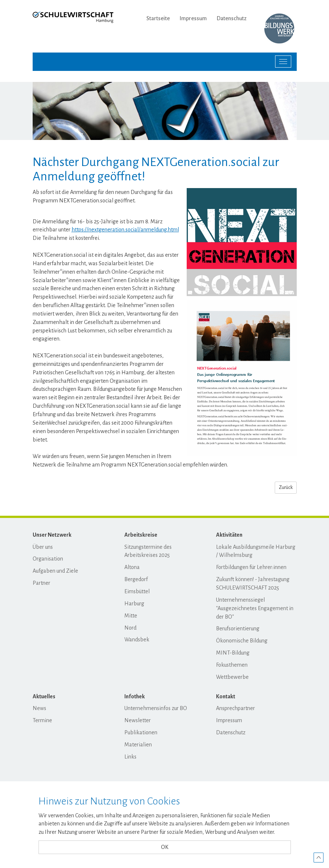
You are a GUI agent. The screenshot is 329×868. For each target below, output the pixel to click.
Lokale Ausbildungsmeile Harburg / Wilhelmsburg (256, 551)
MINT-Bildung (233, 653)
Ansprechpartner (235, 708)
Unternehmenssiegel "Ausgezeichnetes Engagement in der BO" (255, 608)
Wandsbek (137, 640)
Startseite (158, 18)
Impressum (193, 18)
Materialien (138, 745)
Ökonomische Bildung (242, 641)
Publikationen (141, 732)
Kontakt (226, 696)
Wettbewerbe (232, 677)
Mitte (131, 616)
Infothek (135, 696)
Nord (130, 628)
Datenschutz (232, 18)
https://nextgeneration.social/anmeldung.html (125, 230)
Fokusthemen (232, 665)
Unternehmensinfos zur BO (156, 708)
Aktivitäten (229, 535)
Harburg (134, 604)
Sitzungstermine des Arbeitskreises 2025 (148, 551)
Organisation (48, 559)
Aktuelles (44, 696)
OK (165, 847)
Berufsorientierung (238, 629)
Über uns (43, 547)
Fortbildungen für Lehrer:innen (251, 567)
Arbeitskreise (141, 535)
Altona (132, 567)
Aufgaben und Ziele (55, 571)
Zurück (286, 487)
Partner (41, 583)
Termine (42, 720)
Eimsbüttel (137, 591)
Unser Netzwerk (52, 535)
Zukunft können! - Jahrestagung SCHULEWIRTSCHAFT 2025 (253, 584)
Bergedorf (136, 579)
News (39, 708)
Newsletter (138, 720)
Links (130, 757)
